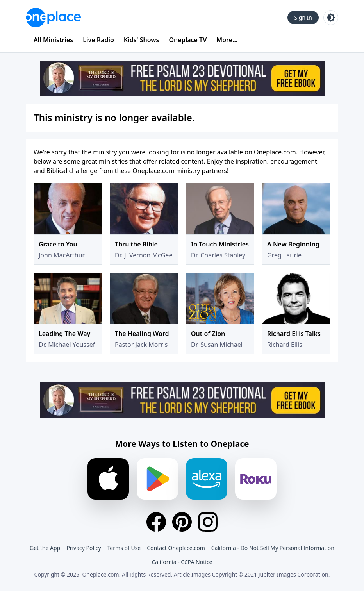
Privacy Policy (84, 548)
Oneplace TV (188, 40)
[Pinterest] (182, 522)
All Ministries (53, 40)
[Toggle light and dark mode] (331, 18)
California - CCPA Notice (182, 562)
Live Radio (98, 40)
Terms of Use (124, 548)
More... (227, 40)
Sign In (303, 17)
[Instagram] (208, 522)
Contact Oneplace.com (176, 548)
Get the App (45, 548)
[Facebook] (156, 522)
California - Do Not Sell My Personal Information (273, 548)
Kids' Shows (142, 40)
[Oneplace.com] (53, 18)
